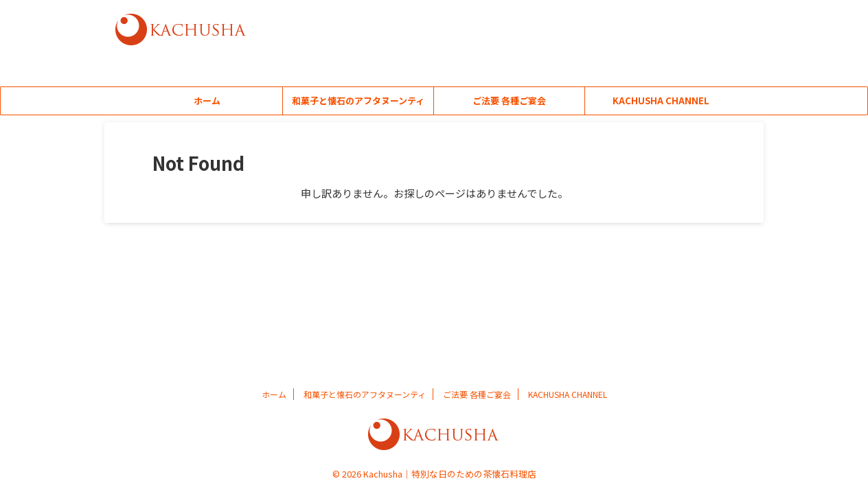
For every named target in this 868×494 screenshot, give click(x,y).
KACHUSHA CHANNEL (661, 101)
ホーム (207, 101)
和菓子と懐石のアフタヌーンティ (358, 101)
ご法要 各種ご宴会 (509, 101)
